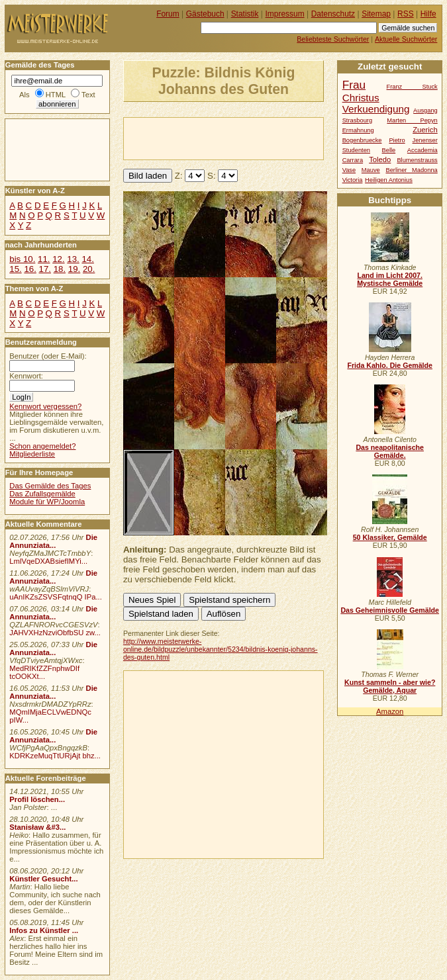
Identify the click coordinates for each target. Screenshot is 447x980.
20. (89, 269)
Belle (389, 150)
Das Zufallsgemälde (42, 494)
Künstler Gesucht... (43, 879)
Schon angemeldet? (42, 446)
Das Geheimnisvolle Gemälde (390, 610)
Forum (168, 14)
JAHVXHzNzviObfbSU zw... (55, 633)
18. (60, 269)
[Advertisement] (279, 138)
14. (87, 259)
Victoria (353, 180)
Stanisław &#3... (37, 827)
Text (88, 95)
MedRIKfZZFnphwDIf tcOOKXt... (44, 672)
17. (45, 269)
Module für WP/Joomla (47, 502)
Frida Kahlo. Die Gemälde (390, 365)
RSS (406, 14)
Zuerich (425, 130)
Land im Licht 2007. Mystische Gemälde (390, 279)
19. (74, 269)
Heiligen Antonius (389, 180)
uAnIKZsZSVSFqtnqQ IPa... (56, 597)
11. (44, 259)
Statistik (245, 14)
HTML (56, 95)
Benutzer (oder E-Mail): (48, 356)
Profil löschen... (37, 799)
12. (58, 259)
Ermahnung (358, 130)
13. (73, 259)
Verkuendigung (376, 109)
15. (15, 269)
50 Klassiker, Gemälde (390, 537)
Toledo (380, 159)
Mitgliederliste (32, 454)
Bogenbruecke (362, 140)
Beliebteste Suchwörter (333, 39)
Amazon (390, 711)
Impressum (285, 14)
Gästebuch (205, 14)
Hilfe (428, 14)
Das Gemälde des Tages (50, 486)
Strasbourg (357, 120)
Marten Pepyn (412, 120)
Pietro (397, 140)
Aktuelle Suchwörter (406, 39)
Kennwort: (26, 376)
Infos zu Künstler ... (44, 930)
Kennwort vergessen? (45, 406)
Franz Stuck (412, 87)
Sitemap (376, 14)
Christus (361, 98)
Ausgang (425, 111)
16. (30, 269)
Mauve (371, 170)
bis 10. (22, 259)
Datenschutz (333, 14)
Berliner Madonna (411, 170)
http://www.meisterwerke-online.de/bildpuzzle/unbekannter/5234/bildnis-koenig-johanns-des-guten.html (221, 649)
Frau (354, 85)
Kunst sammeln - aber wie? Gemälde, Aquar (390, 686)
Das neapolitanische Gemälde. (390, 451)
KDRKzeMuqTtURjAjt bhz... (55, 756)
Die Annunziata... (53, 541)
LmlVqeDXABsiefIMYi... (48, 561)
